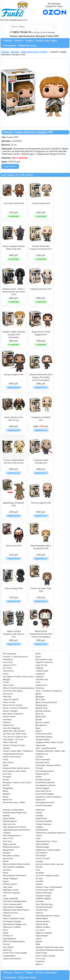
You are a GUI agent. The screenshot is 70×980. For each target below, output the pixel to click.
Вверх (5, 791)
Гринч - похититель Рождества (49, 691)
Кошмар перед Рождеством (15, 813)
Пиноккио (7, 916)
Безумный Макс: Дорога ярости (16, 768)
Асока (5, 760)
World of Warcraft (10, 742)
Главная (8, 41)
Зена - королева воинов (46, 748)
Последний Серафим (12, 921)
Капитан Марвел (43, 788)
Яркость (39, 964)
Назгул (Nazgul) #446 (14, 588)
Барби (5, 765)
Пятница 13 (8, 936)
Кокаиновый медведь (45, 794)
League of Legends (11, 699)
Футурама (40, 873)
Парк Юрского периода (13, 907)
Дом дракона (41, 725)
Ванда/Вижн (8, 788)
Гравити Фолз (41, 685)
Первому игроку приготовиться (16, 910)
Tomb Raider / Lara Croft (13, 740)
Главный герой (42, 671)
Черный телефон (43, 927)
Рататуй (6, 944)
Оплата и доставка (46, 41)
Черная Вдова (42, 918)
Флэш (38, 870)
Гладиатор (40, 674)
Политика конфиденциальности (14, 20)
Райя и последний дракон (14, 941)
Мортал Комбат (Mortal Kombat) (16, 864)
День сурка (40, 699)
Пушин (6, 933)
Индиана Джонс (42, 774)
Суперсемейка (42, 830)
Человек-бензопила (44, 907)
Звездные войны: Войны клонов (49, 742)
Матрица (7, 853)
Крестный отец (9, 824)
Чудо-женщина (42, 936)
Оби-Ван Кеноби (10, 884)
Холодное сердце (43, 896)
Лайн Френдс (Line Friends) (14, 827)
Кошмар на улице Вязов (13, 810)
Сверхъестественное (12, 959)
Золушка (39, 757)
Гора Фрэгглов (42, 679)
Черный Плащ (42, 924)
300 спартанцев (10, 654)
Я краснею (40, 961)
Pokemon (7, 722)
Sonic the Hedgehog (11, 728)
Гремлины (40, 688)
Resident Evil (8, 725)
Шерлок (39, 941)
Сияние (39, 813)
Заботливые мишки (44, 737)
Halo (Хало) (8, 694)
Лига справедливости (12, 836)
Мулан (6, 873)
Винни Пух (7, 800)
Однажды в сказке (11, 890)
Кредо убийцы (9, 818)
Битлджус (7, 777)
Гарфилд (39, 668)
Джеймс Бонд (41, 708)
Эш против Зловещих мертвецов (50, 950)
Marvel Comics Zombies (13, 705)
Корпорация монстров (45, 802)
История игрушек (43, 780)
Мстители (7, 870)
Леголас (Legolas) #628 (41, 503)
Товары (29, 41)
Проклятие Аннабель (12, 927)
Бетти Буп (7, 774)
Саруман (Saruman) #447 (41, 289)
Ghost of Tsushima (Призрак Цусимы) (19, 688)
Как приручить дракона (45, 785)
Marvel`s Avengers (10, 711)
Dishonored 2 (8, 671)
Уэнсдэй (39, 861)
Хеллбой (39, 881)
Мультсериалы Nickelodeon (14, 876)
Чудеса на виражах (44, 933)
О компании (10, 46)
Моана (6, 861)
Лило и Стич (8, 838)
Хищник (39, 884)
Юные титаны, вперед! (45, 956)
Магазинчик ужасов (11, 847)
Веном (6, 797)
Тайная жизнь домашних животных (51, 833)
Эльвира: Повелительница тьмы (49, 947)
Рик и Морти (8, 947)
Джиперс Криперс (43, 711)
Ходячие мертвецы (44, 893)
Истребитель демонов (45, 783)
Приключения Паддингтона (15, 924)
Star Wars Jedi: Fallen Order (15, 734)
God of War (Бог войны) (13, 691)
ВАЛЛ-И (6, 785)
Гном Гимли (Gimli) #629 (14, 203)
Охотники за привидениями (15, 901)
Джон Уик (39, 714)
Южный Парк (41, 953)
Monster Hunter (9, 717)
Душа (38, 728)
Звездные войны (43, 740)
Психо (5, 930)
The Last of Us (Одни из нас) (15, 737)
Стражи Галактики (43, 824)
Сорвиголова (41, 818)
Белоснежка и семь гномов (14, 771)
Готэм (38, 682)
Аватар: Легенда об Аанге (14, 745)
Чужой (38, 939)
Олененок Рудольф (11, 893)
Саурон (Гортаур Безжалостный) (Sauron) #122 (14, 634)
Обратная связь (27, 46)
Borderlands (8, 659)
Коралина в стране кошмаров (48, 797)
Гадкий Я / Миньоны (44, 662)
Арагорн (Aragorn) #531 (14, 375)
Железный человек (44, 734)
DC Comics (8, 668)
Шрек (38, 944)
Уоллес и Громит (43, 859)
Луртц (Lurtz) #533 (14, 546)
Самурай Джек (9, 956)
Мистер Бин (8, 859)
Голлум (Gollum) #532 (41, 203)
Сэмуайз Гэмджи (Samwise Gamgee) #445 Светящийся (14, 335)
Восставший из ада (44, 659)
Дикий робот (41, 717)
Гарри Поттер (41, 665)
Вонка (38, 654)
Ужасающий (41, 856)
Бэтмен (6, 780)
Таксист (39, 836)
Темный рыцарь (42, 847)
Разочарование (9, 939)
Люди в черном (9, 844)
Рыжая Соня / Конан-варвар (15, 953)
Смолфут (39, 816)
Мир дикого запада (11, 856)
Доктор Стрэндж (43, 722)
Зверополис (41, 745)
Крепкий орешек (10, 821)
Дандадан (40, 697)
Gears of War (8, 685)
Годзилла (39, 677)
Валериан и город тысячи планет (17, 783)
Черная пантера (42, 921)
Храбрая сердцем (43, 899)
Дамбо (38, 694)
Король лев (40, 800)
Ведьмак (7, 794)
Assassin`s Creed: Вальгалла (15, 657)
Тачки (38, 838)
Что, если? (40, 930)
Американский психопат (13, 754)
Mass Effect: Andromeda (13, 714)
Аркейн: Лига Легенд (12, 757)
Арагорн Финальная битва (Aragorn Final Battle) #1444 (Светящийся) (41, 377)
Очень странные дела (12, 904)
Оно (5, 896)
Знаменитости (42, 754)
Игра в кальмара (43, 760)
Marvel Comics (9, 702)
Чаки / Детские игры (44, 904)
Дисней (39, 720)
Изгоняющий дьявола (45, 771)
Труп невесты (41, 853)
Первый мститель (10, 913)
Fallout (6, 674)
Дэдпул (39, 731)
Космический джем (44, 805)
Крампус (6, 816)
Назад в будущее (10, 879)
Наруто (6, 881)
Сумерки (39, 827)
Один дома (8, 887)
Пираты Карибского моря (14, 918)
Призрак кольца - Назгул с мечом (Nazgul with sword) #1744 (14, 292)
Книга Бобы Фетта (43, 791)
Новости (19, 41)
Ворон (38, 657)
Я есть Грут (40, 959)
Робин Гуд (7, 950)
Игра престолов (42, 763)
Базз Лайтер (8, 763)
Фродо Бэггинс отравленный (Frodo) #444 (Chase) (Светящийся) (41, 634)
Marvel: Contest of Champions (15, 708)
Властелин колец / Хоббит (14, 802)
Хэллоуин (40, 901)
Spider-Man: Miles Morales (14, 731)
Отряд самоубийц (10, 899)
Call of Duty (8, 662)
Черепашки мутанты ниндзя (48, 916)
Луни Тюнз (7, 841)
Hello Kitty (7, 697)
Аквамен (7, 748)
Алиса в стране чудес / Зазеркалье (18, 751)
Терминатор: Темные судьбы (48, 850)
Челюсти (39, 913)
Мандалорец (8, 850)
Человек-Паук (41, 910)
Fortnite (6, 682)
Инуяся (39, 777)
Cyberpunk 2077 (10, 665)
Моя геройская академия (14, 867)
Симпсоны (40, 810)
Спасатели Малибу (44, 821)
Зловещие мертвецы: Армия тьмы (50, 751)
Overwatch (7, 720)
